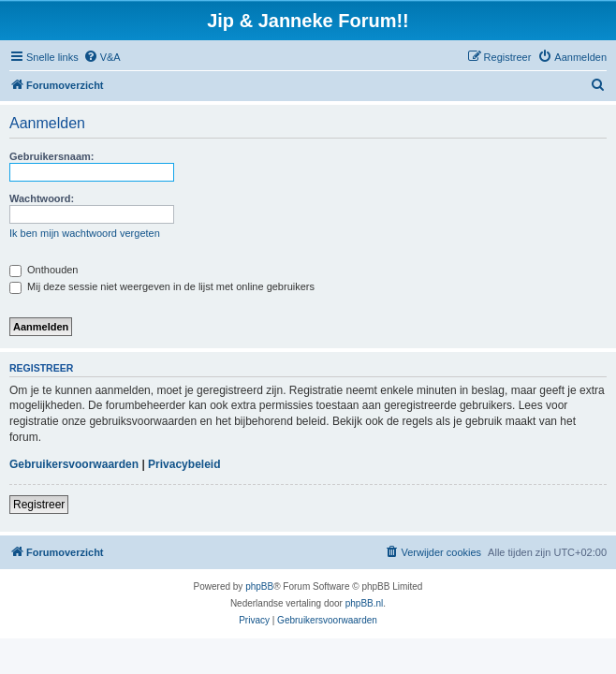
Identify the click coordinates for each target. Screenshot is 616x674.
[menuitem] (102, 57)
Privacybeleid (184, 464)
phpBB (259, 586)
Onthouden (44, 270)
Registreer (39, 505)
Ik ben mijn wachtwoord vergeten (85, 233)
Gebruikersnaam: (51, 156)
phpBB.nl (365, 603)
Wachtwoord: (42, 198)
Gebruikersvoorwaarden (74, 464)
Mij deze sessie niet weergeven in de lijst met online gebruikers (162, 286)
